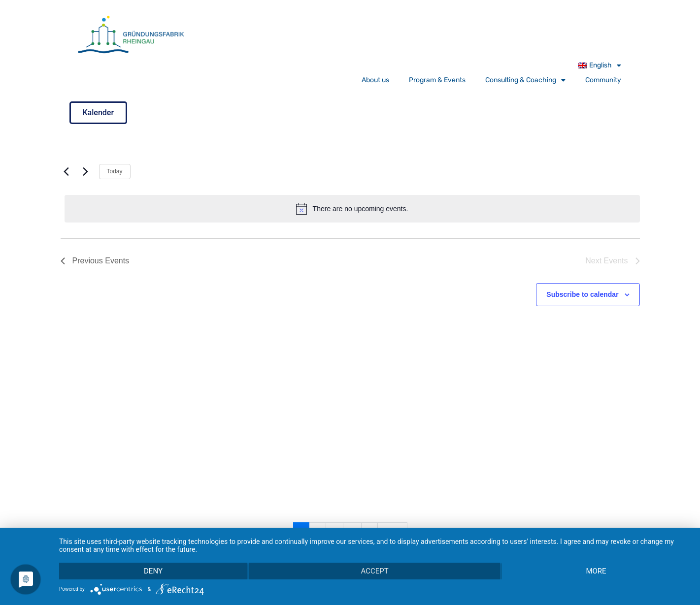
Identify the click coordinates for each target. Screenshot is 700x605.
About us (375, 80)
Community (603, 80)
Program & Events (437, 80)
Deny (153, 571)
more (596, 571)
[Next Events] (86, 172)
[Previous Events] (67, 172)
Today (115, 171)
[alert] (352, 209)
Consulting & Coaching (525, 80)
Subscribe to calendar (582, 294)
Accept (374, 571)
